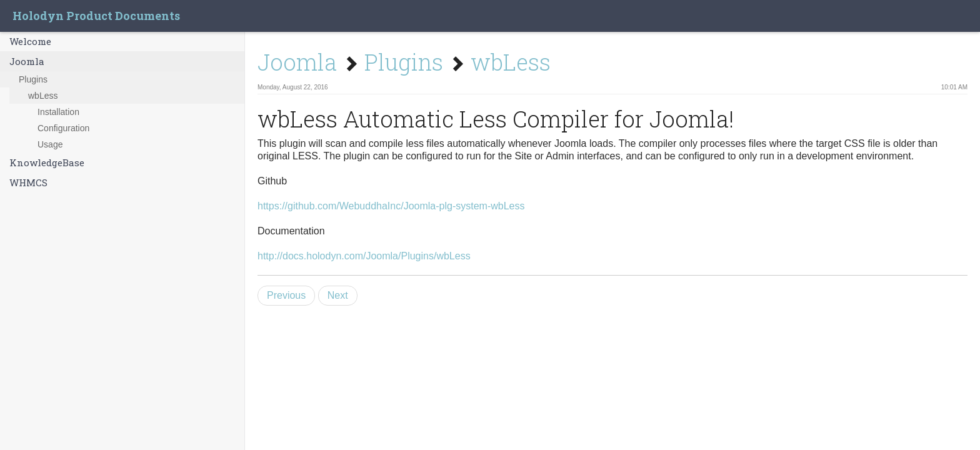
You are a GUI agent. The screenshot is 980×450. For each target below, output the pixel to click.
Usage (50, 144)
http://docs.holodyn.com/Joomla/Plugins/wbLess (364, 256)
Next (338, 295)
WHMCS (28, 182)
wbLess (43, 96)
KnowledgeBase (47, 162)
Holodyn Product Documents (96, 16)
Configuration (63, 128)
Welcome (30, 41)
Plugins (33, 79)
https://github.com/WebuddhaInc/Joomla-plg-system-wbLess (391, 206)
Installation (58, 112)
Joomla (27, 61)
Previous (286, 295)
